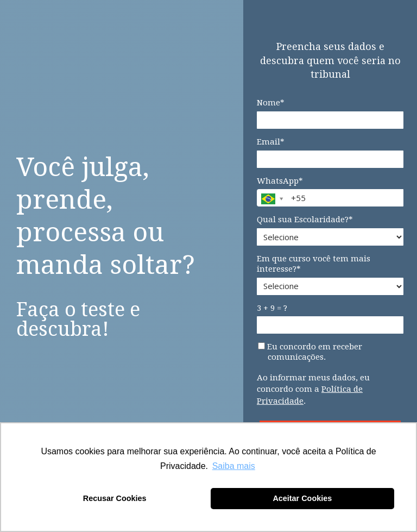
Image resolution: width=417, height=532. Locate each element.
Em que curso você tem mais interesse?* (314, 264)
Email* (271, 142)
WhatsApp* (280, 181)
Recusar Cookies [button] (115, 498)
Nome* (271, 103)
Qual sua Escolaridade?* (305, 220)
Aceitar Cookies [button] (302, 498)
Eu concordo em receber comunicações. (310, 352)
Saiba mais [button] (234, 466)
